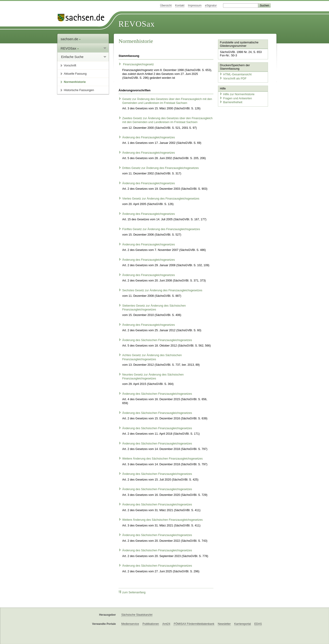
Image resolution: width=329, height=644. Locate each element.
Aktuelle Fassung (75, 74)
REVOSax (137, 24)
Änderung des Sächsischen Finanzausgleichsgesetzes (155, 340)
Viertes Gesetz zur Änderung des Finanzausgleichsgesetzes (159, 199)
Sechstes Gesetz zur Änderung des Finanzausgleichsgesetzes (160, 290)
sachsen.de (71, 39)
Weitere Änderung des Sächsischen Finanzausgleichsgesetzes (161, 459)
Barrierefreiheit (231, 102)
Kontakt (180, 5)
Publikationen (151, 624)
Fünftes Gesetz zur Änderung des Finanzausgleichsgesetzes (159, 229)
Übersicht (166, 5)
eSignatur (211, 5)
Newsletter (224, 624)
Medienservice (130, 624)
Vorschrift (70, 65)
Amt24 (166, 624)
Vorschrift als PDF (233, 78)
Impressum (195, 5)
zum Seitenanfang (132, 592)
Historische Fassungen (79, 90)
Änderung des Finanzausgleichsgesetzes (147, 137)
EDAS (258, 624)
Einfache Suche (72, 57)
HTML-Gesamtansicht (236, 74)
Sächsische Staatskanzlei (137, 615)
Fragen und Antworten (236, 98)
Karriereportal (243, 624)
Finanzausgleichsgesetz (136, 64)
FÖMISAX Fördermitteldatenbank (194, 624)
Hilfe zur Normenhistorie (237, 94)
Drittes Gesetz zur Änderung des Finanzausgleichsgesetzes (159, 168)
